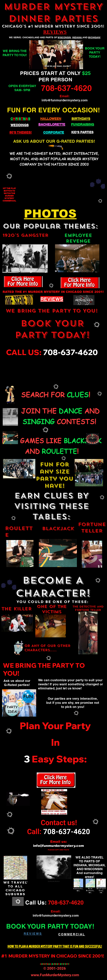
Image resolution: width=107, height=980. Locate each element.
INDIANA (77, 37)
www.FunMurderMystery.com (55, 975)
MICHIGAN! (94, 37)
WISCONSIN (64, 37)
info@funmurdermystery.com (65, 100)
